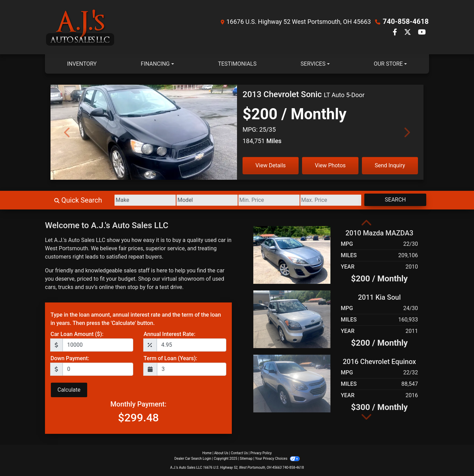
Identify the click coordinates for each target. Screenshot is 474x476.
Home (207, 453)
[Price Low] (262, 200)
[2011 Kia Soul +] (292, 319)
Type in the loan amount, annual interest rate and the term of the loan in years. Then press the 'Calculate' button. (136, 319)
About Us (221, 453)
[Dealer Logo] (80, 27)
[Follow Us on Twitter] (408, 33)
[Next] (407, 132)
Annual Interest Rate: (170, 334)
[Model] (197, 200)
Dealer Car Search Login (193, 459)
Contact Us (239, 453)
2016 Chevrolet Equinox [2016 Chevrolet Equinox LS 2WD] (380, 362)
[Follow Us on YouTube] (422, 33)
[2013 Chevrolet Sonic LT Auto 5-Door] (144, 143)
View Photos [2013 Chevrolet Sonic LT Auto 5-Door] (330, 165)
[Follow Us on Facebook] (396, 33)
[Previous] (67, 132)
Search (394, 200)
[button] (366, 223)
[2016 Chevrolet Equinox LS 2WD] (292, 383)
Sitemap (246, 459)
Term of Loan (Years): (170, 358)
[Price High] (327, 200)
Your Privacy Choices (277, 459)
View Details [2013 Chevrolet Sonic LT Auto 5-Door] (271, 165)
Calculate (69, 390)
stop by (136, 287)
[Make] (133, 200)
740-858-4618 (406, 21)
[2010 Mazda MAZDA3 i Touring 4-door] (292, 255)
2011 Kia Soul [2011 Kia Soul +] (380, 297)
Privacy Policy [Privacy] (261, 453)
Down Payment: (70, 358)
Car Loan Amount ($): (77, 334)
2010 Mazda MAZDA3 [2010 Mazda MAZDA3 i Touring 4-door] (379, 233)
